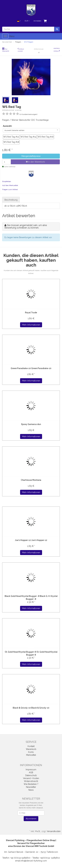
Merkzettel (31, 755)
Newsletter (31, 787)
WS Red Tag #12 (11, 137)
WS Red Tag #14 (28, 137)
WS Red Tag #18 (11, 142)
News (31, 790)
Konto (31, 752)
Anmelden (37, 21)
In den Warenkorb (35, 162)
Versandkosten (54, 831)
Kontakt (31, 746)
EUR (27, 21)
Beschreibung (11, 200)
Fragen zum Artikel (10, 189)
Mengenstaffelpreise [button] (31, 156)
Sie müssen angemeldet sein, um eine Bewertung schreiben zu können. (26, 227)
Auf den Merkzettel (10, 185)
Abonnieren (31, 819)
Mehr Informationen (31, 325)
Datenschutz (31, 775)
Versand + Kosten (31, 778)
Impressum (31, 770)
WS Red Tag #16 (46, 137)
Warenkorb (31, 749)
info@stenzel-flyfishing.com (34, 861)
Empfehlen (7, 181)
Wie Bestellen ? (31, 784)
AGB (31, 772)
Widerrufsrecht (31, 781)
